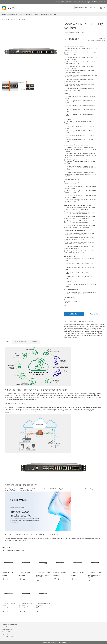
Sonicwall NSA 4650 (78, 573)
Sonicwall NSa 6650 (9, 603)
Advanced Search (7, 629)
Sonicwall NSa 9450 (44, 603)
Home (3, 19)
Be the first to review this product (74, 35)
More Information (21, 342)
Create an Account (100, 2)
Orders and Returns (8, 632)
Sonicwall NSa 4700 (8, 573)
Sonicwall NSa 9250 (27, 603)
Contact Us (5, 634)
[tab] (7, 342)
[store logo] (9, 8)
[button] (5, 51)
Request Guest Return (8, 637)
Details (7, 342)
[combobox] (86, 8)
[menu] (53, 14)
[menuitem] (9, 14)
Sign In (89, 2)
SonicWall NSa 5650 (96, 573)
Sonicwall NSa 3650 (61, 573)
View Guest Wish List (80, 2)
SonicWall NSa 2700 (25, 573)
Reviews (35, 342)
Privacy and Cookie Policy (9, 624)
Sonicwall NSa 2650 (44, 573)
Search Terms (6, 627)
